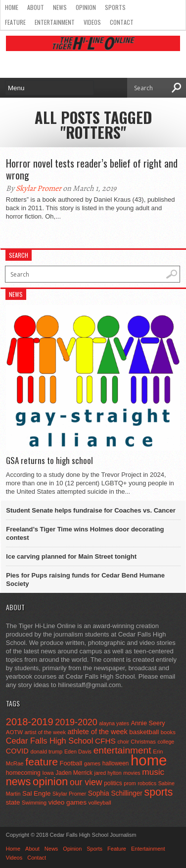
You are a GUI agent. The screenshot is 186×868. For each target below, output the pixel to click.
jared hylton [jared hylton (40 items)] (108, 773)
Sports (115, 7)
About (36, 7)
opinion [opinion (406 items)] (50, 781)
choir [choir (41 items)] (123, 742)
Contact (122, 22)
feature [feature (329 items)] (42, 762)
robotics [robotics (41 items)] (147, 783)
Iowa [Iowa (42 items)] (48, 773)
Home (12, 7)
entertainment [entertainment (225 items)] (122, 750)
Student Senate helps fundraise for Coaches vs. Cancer (91, 510)
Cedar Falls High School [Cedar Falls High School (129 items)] (50, 741)
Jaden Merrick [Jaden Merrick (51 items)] (74, 773)
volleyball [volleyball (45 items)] (100, 803)
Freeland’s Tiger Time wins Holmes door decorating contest (85, 533)
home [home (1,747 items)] (149, 760)
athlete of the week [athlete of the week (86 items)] (98, 732)
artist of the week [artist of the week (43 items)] (45, 732)
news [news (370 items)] (19, 781)
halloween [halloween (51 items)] (116, 763)
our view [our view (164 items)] (86, 782)
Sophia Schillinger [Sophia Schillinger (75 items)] (115, 793)
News (60, 7)
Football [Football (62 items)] (71, 763)
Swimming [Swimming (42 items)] (34, 803)
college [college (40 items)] (166, 742)
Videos (92, 22)
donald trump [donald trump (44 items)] (46, 752)
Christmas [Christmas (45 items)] (143, 742)
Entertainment (55, 22)
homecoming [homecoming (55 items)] (23, 773)
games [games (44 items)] (92, 763)
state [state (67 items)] (13, 802)
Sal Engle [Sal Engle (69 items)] (36, 793)
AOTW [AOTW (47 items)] (14, 732)
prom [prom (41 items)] (130, 783)
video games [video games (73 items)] (68, 802)
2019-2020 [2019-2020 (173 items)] (76, 722)
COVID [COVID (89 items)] (17, 751)
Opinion (86, 7)
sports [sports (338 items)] (159, 792)
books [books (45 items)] (168, 732)
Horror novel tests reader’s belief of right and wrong (92, 169)
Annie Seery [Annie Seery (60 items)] (148, 723)
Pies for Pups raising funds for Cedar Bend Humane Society (85, 579)
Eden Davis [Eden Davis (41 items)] (78, 752)
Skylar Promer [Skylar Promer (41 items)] (69, 794)
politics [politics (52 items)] (113, 783)
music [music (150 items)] (153, 772)
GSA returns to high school (49, 461)
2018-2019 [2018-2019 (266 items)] (30, 722)
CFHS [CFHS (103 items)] (105, 741)
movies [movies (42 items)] (132, 773)
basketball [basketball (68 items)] (144, 732)
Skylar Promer (39, 188)
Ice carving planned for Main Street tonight (71, 556)
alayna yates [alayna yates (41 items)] (114, 723)
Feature (15, 22)
